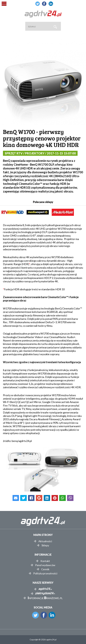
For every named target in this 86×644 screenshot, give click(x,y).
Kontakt (45, 561)
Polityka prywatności (45, 573)
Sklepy (45, 545)
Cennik (45, 569)
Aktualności (45, 541)
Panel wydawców (45, 565)
